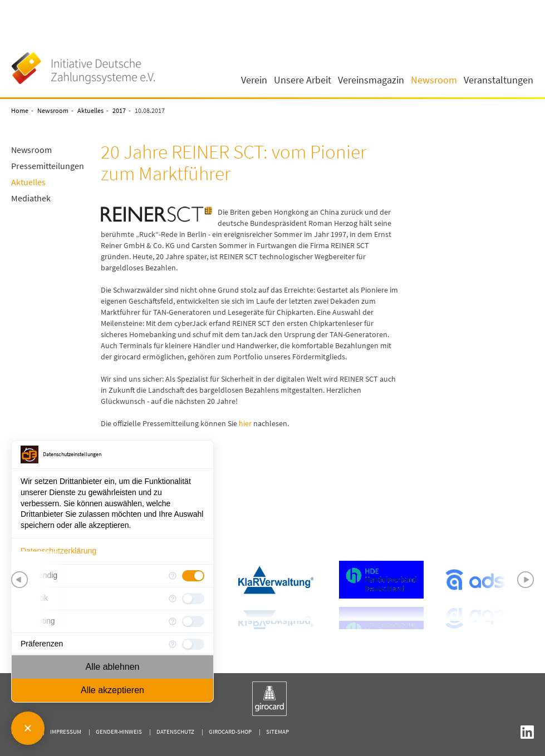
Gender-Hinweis (119, 732)
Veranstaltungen (499, 80)
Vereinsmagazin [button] (371, 80)
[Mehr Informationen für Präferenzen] (173, 644)
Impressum (66, 732)
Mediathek (31, 198)
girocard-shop (230, 732)
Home (20, 110)
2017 (119, 110)
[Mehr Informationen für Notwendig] (173, 576)
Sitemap (278, 732)
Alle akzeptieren (112, 690)
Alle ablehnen (113, 667)
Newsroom (53, 110)
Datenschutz (175, 732)
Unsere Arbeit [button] (303, 80)
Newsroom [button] (434, 80)
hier (245, 423)
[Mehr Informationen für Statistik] (173, 599)
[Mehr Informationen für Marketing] (173, 621)
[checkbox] (193, 576)
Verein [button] (254, 80)
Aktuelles (90, 110)
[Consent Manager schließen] (28, 728)
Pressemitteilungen (48, 166)
